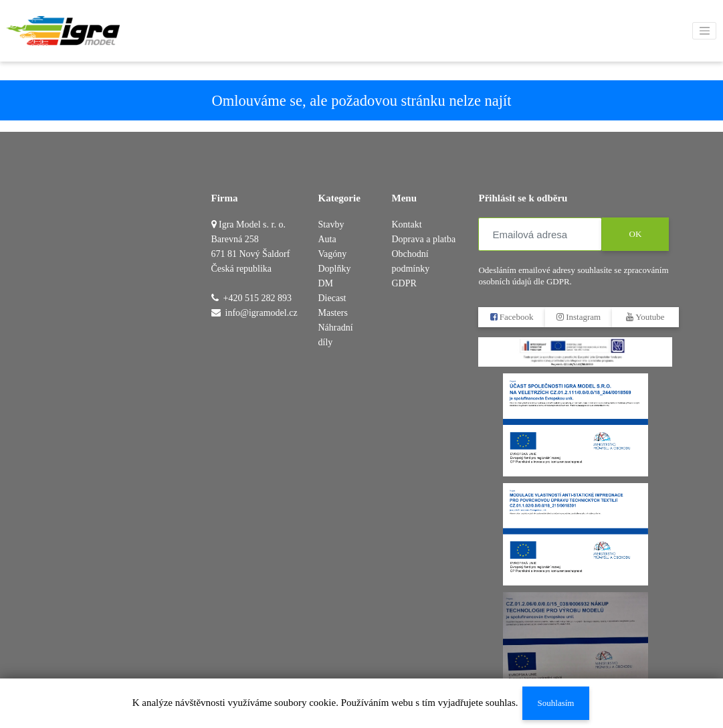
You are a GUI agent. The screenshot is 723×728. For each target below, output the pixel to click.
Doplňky (335, 269)
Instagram (579, 317)
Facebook (512, 317)
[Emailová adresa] (540, 234)
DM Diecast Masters (333, 298)
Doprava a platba (423, 239)
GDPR (404, 283)
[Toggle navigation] (704, 31)
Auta (327, 239)
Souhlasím (555, 703)
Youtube (646, 317)
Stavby (331, 224)
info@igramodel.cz (262, 313)
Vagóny (333, 254)
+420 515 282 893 (257, 298)
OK (636, 234)
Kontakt (406, 224)
